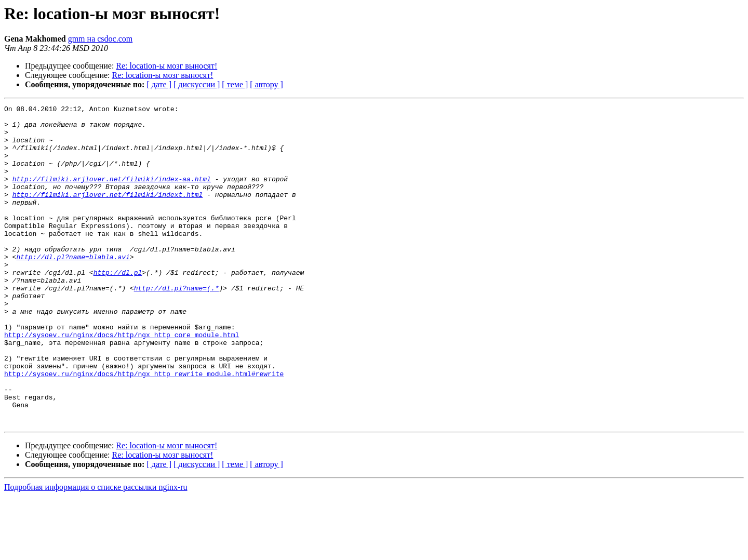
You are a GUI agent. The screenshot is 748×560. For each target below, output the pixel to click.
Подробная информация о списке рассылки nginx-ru (96, 551)
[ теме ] (235, 84)
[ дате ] (159, 84)
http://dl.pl (118, 306)
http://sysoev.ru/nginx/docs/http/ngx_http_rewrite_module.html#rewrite (144, 428)
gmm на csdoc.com (101, 39)
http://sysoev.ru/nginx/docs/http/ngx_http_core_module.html (122, 381)
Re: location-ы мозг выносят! (166, 66)
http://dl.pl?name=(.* (177, 325)
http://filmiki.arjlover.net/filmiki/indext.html (108, 213)
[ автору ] (266, 84)
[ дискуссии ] (197, 84)
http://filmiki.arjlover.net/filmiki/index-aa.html (112, 194)
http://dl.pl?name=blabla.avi (73, 288)
